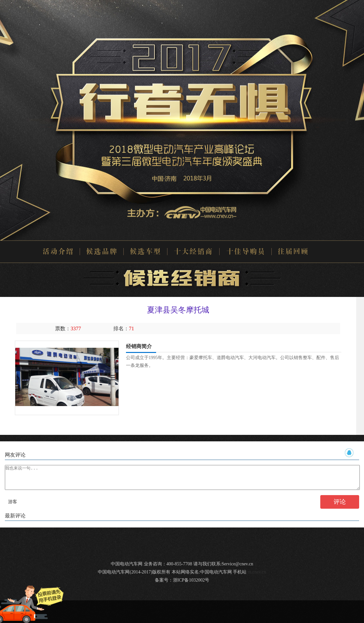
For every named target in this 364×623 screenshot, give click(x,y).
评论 (340, 507)
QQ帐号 (349, 453)
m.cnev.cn (257, 577)
